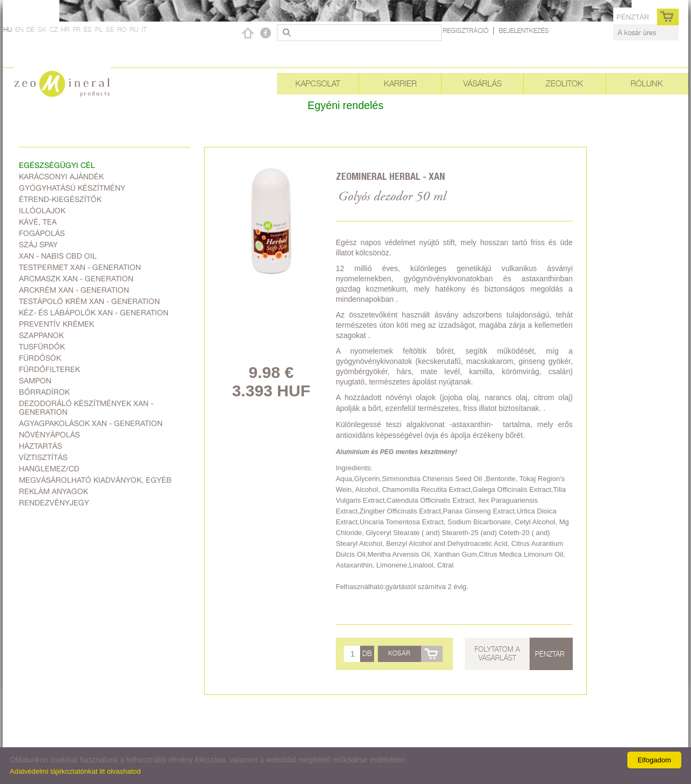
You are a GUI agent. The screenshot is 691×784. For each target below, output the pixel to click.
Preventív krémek (56, 324)
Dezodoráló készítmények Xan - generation (86, 408)
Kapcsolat (318, 83)
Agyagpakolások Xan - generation (91, 423)
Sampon (35, 381)
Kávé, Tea (38, 222)
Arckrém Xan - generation (74, 290)
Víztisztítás (43, 457)
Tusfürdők (42, 347)
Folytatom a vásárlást (497, 653)
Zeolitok (564, 83)
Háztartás (40, 446)
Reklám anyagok (53, 491)
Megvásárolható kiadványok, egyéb (95, 480)
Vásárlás (482, 83)
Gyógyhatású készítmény (72, 188)
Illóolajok (42, 211)
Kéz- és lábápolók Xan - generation (94, 313)
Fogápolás (42, 233)
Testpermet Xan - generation (80, 267)
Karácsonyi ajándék (61, 177)
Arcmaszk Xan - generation (76, 279)
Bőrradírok (44, 392)
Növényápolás (49, 435)
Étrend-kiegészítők (60, 199)
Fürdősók (40, 358)
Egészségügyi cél (57, 165)
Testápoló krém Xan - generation (89, 301)
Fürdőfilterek (49, 369)
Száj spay (38, 245)
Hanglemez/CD (49, 469)
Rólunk (647, 83)
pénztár (633, 17)
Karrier (400, 83)
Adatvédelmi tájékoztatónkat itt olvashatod (75, 771)
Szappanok (41, 335)
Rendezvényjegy (54, 503)
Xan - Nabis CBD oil (58, 256)
